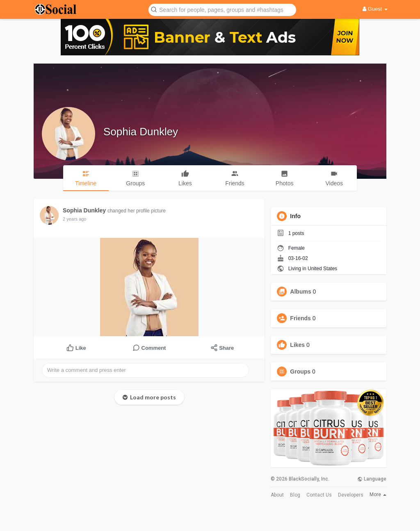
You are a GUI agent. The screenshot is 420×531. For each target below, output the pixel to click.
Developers (351, 495)
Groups (300, 371)
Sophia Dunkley (141, 132)
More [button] (378, 495)
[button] (222, 9)
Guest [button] (375, 9)
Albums (300, 292)
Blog (295, 495)
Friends (300, 318)
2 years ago (74, 219)
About (277, 495)
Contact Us (319, 495)
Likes (297, 345)
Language (372, 479)
